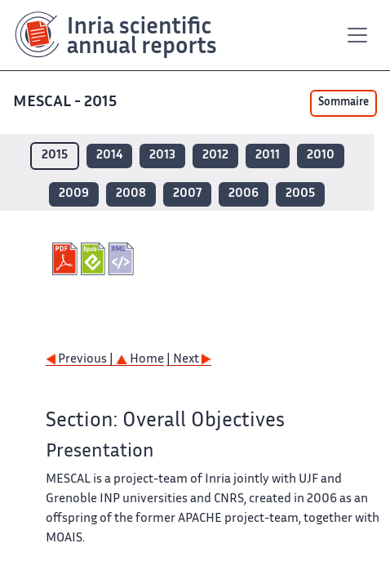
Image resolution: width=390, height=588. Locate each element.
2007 (187, 194)
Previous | (81, 360)
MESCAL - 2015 (66, 102)
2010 (321, 156)
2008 (131, 194)
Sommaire (343, 103)
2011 (268, 156)
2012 (215, 156)
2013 (162, 156)
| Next (189, 360)
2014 (109, 156)
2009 (74, 194)
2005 (300, 194)
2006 (244, 194)
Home (140, 360)
